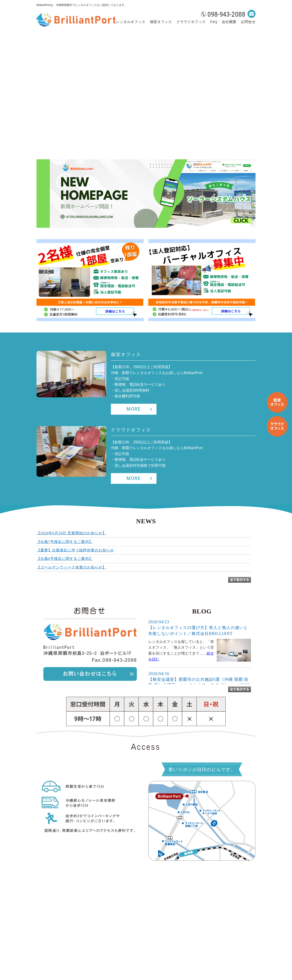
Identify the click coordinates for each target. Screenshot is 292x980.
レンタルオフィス (131, 22)
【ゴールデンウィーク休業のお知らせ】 (71, 567)
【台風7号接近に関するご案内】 (65, 542)
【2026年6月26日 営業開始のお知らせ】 (71, 533)
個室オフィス (161, 22)
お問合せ (248, 22)
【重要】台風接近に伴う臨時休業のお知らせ (75, 550)
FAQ (214, 22)
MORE (134, 409)
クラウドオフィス (191, 22)
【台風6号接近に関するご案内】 (65, 559)
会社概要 (229, 22)
